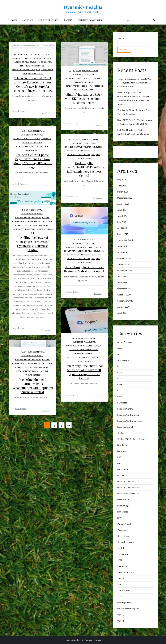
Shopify (68, 20)
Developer (46, 62)
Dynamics (97, 78)
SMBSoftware (124, 590)
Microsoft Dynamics (34, 66)
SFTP (120, 560)
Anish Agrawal (21, 111)
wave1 (121, 615)
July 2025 (122, 210)
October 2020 (124, 295)
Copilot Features (48, 20)
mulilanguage (124, 506)
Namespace (42, 229)
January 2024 (124, 264)
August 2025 (123, 204)
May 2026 (122, 180)
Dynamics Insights (83, 7)
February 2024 (124, 258)
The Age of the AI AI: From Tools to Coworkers (134, 112)
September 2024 (125, 240)
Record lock (47, 70)
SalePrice (122, 548)
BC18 (36, 54)
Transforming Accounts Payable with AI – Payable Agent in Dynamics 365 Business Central (135, 83)
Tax (119, 597)
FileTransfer (123, 469)
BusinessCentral (125, 427)
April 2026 (122, 186)
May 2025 (122, 222)
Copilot (46, 218)
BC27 (120, 391)
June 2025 (122, 216)
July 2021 (122, 276)
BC (32, 54)
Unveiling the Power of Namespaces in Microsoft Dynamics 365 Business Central (33, 244)
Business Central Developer (27, 62)
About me (28, 20)
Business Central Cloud (41, 58)
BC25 (42, 54)
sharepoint (122, 566)
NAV (38, 70)
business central (20, 58)
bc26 (48, 54)
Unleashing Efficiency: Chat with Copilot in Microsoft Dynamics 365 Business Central (84, 372)
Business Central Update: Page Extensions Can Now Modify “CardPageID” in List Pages (33, 161)
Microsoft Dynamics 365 (24, 70)
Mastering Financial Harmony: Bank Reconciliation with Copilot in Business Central (33, 386)
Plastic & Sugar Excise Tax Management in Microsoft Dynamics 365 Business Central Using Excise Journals (134, 98)
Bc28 (120, 397)
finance (121, 475)
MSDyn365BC (124, 500)
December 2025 (125, 198)
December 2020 (125, 289)
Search (121, 38)
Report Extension (125, 542)
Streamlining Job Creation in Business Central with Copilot (84, 269)
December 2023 (125, 270)
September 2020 (125, 301)
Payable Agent (124, 524)
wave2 (121, 621)
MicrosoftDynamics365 (128, 494)
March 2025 (123, 234)
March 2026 (123, 192)
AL (15, 54)
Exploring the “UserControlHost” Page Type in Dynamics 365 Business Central (84, 169)
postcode (98, 86)
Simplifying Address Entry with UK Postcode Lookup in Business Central (84, 98)
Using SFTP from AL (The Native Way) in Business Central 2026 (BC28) (135, 122)
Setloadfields (123, 554)
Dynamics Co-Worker (90, 20)
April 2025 (122, 228)
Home (14, 20)
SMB (25, 74)
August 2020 (123, 307)
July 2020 (122, 313)
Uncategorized (36, 74)
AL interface (23, 54)
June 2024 (122, 246)
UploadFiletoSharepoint (128, 609)
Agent (120, 348)
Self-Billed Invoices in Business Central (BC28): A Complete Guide (133, 132)
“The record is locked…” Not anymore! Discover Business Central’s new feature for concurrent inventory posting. (33, 84)
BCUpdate (122, 403)
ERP (22, 66)
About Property (125, 342)
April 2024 (122, 252)
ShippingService (82, 90)
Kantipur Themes (93, 640)
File (119, 463)
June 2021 (122, 283)
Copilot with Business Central (27, 221)
